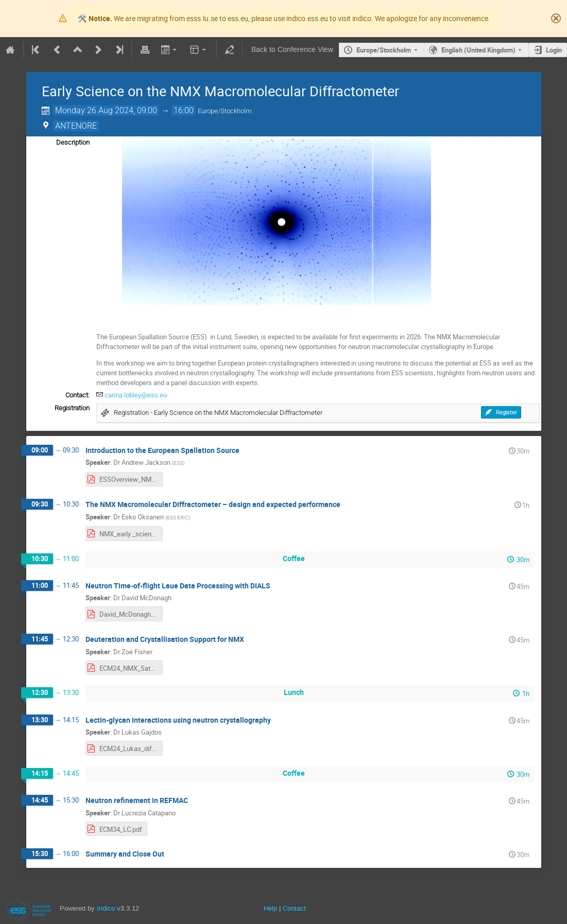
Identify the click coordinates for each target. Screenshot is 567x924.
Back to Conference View (292, 50)
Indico (106, 908)
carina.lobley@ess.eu (136, 395)
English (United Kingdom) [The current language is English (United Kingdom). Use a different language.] (478, 50)
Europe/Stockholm (384, 50)
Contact (294, 908)
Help (270, 908)
